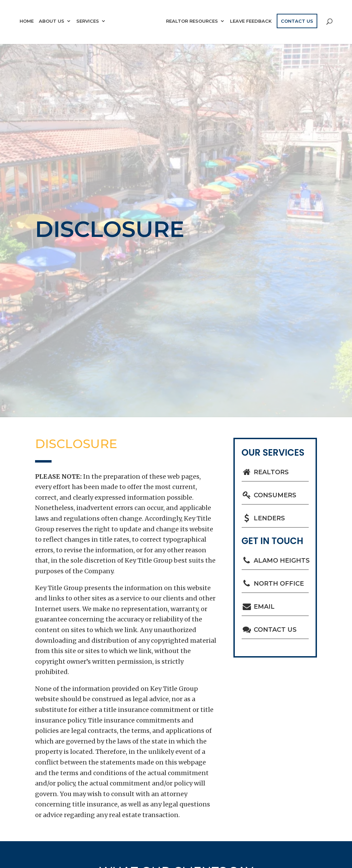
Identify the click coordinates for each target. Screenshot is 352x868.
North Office (273, 584)
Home (27, 21)
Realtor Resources (192, 21)
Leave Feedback (251, 21)
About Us (52, 21)
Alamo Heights (275, 561)
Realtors (265, 472)
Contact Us (297, 21)
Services (88, 21)
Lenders (263, 518)
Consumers (269, 495)
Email (258, 607)
